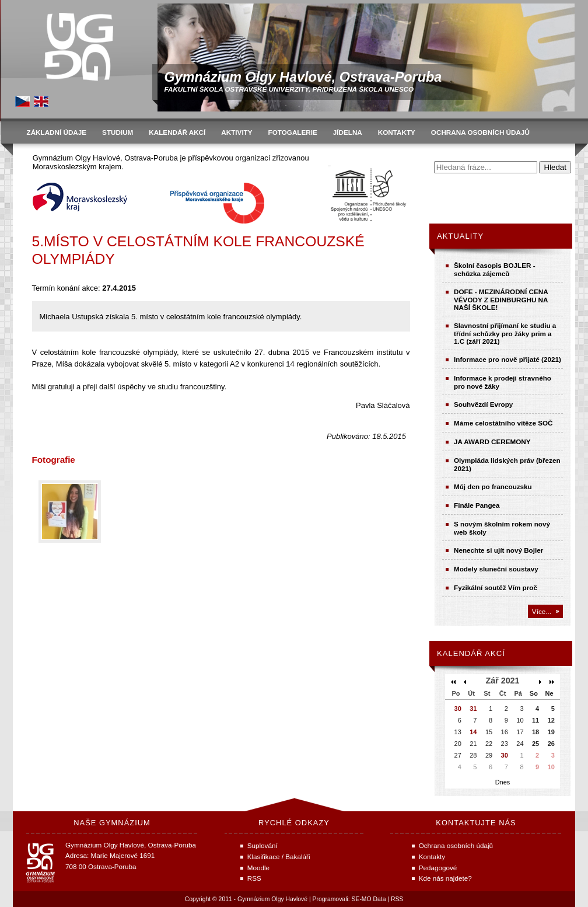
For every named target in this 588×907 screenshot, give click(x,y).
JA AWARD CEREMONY (492, 442)
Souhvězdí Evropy (483, 404)
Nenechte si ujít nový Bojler (498, 550)
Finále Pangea (477, 505)
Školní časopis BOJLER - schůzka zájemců (495, 269)
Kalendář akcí (471, 653)
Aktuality (460, 236)
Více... (542, 611)
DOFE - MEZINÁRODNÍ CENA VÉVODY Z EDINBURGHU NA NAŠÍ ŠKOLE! (501, 299)
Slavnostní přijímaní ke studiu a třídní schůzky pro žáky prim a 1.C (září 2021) (505, 333)
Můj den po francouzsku (493, 486)
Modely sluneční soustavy (496, 569)
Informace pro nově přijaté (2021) (508, 359)
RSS (397, 899)
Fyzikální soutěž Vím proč (496, 587)
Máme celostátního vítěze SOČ (503, 423)
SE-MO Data (369, 899)
